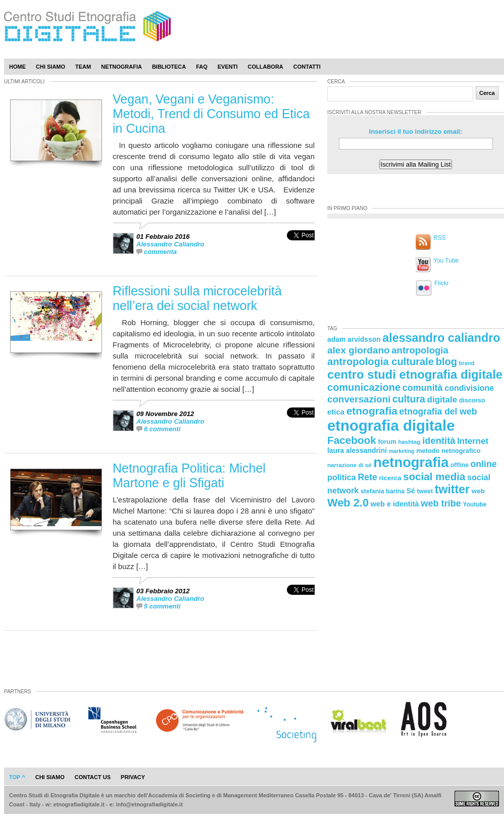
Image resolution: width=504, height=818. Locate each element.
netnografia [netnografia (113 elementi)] (411, 462)
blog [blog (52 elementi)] (446, 362)
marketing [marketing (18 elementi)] (402, 451)
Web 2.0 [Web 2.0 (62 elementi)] (348, 503)
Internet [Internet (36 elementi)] (473, 441)
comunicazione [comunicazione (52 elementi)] (364, 387)
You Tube (446, 261)
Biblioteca (169, 67)
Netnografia (121, 67)
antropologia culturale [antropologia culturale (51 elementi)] (381, 362)
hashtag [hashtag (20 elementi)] (409, 442)
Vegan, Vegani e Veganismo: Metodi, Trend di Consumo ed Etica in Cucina (211, 114)
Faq (202, 67)
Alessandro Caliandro (170, 244)
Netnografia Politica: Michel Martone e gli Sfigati (189, 475)
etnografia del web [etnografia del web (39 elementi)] (438, 412)
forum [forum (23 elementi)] (387, 442)
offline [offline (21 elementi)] (460, 465)
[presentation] (301, 246)
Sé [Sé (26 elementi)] (411, 491)
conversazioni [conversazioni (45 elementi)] (359, 399)
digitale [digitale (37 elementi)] (442, 400)
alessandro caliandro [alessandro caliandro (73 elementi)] (441, 338)
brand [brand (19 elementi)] (467, 363)
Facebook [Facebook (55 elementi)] (352, 440)
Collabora (266, 67)
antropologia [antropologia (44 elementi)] (420, 350)
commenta (160, 252)
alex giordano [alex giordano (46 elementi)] (359, 350)
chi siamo (50, 777)
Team (83, 67)
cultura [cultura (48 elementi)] (409, 399)
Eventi (228, 67)
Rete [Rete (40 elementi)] (367, 477)
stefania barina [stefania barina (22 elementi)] (383, 491)
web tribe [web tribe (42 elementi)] (441, 503)
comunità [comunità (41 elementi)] (423, 388)
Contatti (307, 67)
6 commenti (162, 429)
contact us (93, 777)
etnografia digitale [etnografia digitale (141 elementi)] (391, 425)
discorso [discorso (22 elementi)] (472, 400)
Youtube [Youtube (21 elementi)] (475, 504)
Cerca (487, 93)
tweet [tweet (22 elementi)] (425, 491)
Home (17, 67)
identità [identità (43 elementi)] (439, 441)
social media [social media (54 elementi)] (434, 476)
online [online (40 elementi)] (484, 464)
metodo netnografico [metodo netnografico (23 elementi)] (448, 451)
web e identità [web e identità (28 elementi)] (395, 504)
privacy (133, 777)
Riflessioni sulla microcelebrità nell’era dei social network (197, 298)
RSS (440, 238)
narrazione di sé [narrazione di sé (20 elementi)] (349, 465)
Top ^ (17, 777)
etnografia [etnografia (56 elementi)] (372, 411)
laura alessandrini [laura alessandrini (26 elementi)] (357, 450)
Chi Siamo (51, 67)
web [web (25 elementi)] (478, 491)
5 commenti (162, 606)
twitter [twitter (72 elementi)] (452, 489)
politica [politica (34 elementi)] (342, 477)
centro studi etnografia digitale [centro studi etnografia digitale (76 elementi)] (415, 374)
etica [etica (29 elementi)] (336, 412)
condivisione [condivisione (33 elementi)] (469, 388)
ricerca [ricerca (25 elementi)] (390, 478)
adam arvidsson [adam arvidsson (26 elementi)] (354, 339)
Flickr (442, 283)
